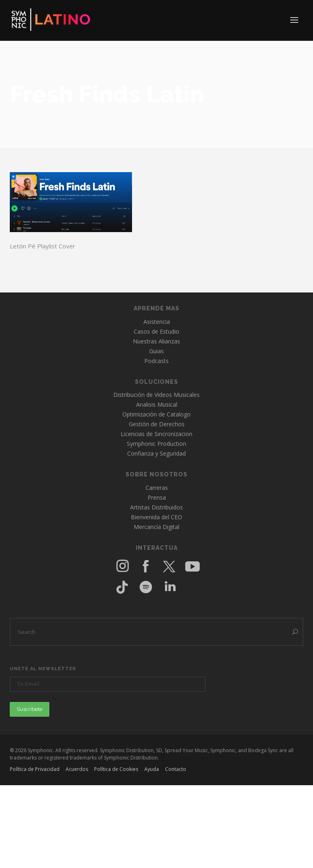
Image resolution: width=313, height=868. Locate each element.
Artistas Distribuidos (156, 507)
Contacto (176, 769)
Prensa (157, 497)
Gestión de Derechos (157, 424)
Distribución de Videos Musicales (156, 395)
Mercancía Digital (156, 527)
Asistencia (157, 322)
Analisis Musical (157, 404)
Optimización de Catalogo (156, 414)
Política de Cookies (116, 769)
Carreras (157, 488)
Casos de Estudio (156, 331)
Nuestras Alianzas (156, 341)
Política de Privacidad (35, 769)
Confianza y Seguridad (156, 453)
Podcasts (156, 361)
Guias (156, 351)
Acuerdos (77, 769)
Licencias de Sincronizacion (156, 434)
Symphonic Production (156, 444)
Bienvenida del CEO (156, 517)
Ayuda (152, 769)
